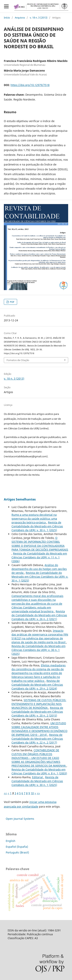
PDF (12, 302)
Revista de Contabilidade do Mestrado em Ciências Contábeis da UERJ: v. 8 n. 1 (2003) (39, 771)
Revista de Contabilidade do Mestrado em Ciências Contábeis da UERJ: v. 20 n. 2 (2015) (37, 712)
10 (32, 793)
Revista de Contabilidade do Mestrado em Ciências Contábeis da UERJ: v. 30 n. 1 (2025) (37, 526)
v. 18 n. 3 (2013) (39, 18)
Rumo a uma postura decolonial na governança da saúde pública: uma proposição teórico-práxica (34, 519)
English (11, 841)
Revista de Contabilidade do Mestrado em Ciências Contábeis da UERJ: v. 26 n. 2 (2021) (39, 615)
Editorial (38, 777)
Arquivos (20, 18)
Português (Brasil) (17, 852)
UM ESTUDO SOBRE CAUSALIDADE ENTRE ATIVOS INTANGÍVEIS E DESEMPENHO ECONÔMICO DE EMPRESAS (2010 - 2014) (39, 729)
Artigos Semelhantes (20, 499)
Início (7, 18)
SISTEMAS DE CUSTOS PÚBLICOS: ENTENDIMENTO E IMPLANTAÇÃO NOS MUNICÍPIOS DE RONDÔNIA (39, 704)
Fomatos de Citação (18, 360)
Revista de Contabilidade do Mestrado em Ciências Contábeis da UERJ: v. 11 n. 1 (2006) (39, 557)
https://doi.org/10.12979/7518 (30, 85)
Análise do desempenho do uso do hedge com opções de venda (39, 569)
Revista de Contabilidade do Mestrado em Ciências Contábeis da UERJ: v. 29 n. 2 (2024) (37, 685)
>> (38, 793)
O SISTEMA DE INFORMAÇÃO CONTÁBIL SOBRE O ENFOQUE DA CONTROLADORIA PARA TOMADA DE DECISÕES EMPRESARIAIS (40, 544)
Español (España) (17, 847)
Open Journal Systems (20, 819)
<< (5, 793)
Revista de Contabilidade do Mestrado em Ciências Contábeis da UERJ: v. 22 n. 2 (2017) (37, 739)
